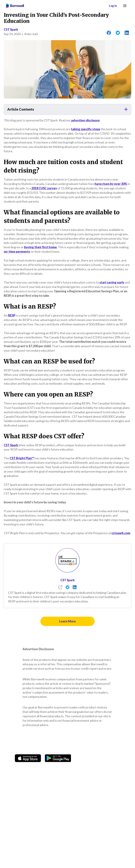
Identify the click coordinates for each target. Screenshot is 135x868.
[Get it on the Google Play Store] (58, 757)
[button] (67, 109)
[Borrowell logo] (15, 6)
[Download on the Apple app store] (28, 757)
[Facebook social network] (84, 758)
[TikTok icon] (100, 758)
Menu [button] (124, 4)
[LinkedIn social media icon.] (125, 758)
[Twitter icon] (108, 758)
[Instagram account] (92, 758)
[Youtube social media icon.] (117, 758)
